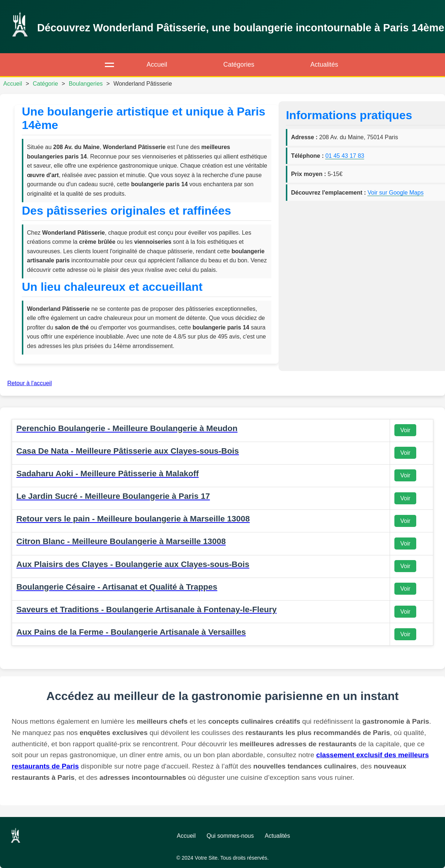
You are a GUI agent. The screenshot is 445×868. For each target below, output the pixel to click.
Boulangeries (86, 84)
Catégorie (45, 84)
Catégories (239, 64)
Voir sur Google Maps (395, 193)
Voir (405, 430)
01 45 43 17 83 (345, 156)
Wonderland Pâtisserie (143, 84)
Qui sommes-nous (230, 836)
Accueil (157, 64)
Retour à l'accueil (29, 383)
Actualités (324, 64)
